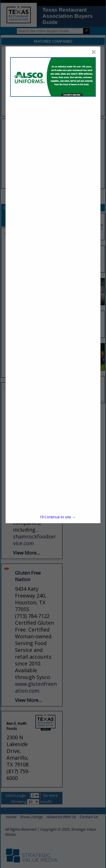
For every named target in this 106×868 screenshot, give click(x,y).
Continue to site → (58, 517)
